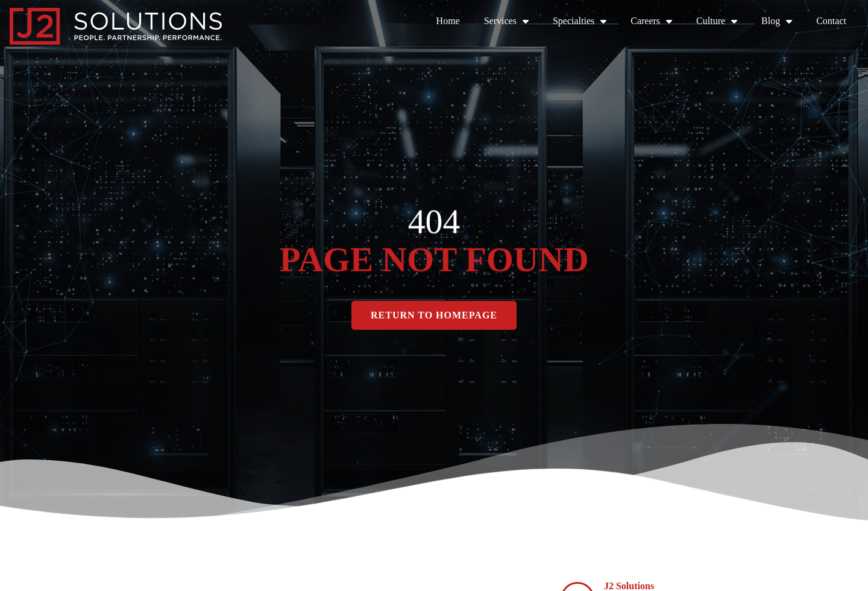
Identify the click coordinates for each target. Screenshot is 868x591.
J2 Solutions (629, 586)
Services (506, 21)
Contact (831, 21)
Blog (777, 21)
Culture (717, 21)
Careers (651, 21)
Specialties (580, 21)
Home (448, 21)
